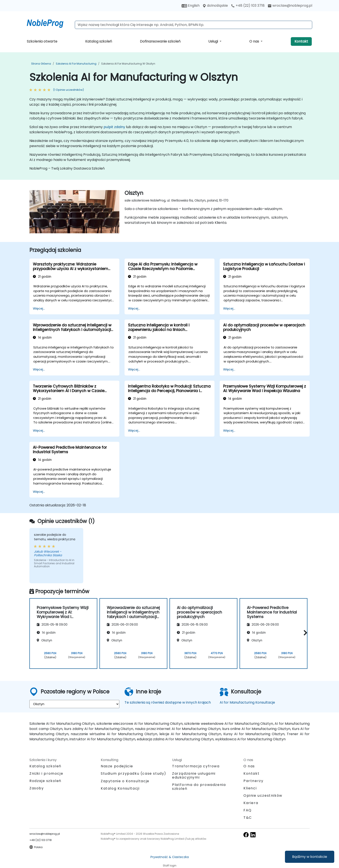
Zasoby (37, 788)
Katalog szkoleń (99, 41)
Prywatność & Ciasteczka (170, 857)
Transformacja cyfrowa (196, 766)
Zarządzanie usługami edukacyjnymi (194, 775)
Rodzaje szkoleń (45, 781)
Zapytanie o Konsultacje (125, 781)
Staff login (170, 866)
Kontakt (301, 41)
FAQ (248, 810)
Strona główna (41, 64)
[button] (304, 633)
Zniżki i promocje (46, 773)
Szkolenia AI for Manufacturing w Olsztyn (128, 64)
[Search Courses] (193, 25)
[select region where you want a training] (74, 704)
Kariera (251, 803)
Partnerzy (253, 781)
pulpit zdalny (114, 127)
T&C (248, 818)
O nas (255, 41)
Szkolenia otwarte (42, 41)
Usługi (213, 41)
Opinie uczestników (263, 796)
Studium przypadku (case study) (134, 773)
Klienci (250, 788)
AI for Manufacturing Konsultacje (247, 702)
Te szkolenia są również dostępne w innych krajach (168, 702)
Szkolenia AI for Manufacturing (76, 64)
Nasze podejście (117, 766)
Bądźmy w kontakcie (310, 857)
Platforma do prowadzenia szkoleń (199, 787)
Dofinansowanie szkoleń (160, 41)
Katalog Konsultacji (120, 788)
